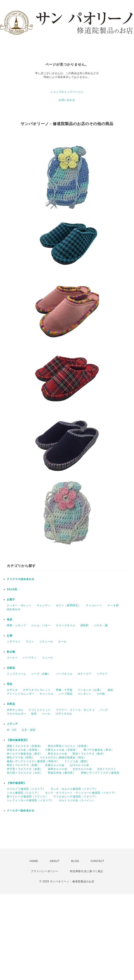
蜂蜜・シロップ (16, 625)
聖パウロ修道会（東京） (99, 750)
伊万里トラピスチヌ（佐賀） (25, 769)
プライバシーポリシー (45, 871)
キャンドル (46, 694)
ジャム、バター (41, 625)
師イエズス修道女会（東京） (25, 754)
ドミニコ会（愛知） (77, 761)
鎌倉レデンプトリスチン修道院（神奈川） (33, 761)
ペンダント (85, 694)
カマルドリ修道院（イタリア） (26, 789)
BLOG (75, 861)
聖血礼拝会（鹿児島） (62, 773)
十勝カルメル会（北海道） (62, 750)
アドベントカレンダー (21, 694)
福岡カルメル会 (58, 769)
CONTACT (97, 861)
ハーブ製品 (66, 694)
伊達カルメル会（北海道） (23, 750)
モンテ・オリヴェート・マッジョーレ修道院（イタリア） (81, 793)
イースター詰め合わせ (21, 811)
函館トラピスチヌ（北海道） (25, 746)
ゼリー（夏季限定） (68, 605)
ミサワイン (14, 642)
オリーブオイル (66, 625)
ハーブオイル (64, 674)
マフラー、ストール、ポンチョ (75, 710)
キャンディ (44, 605)
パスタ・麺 (101, 625)
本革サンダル (15, 710)
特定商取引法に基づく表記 (87, 871)
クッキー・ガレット (19, 605)
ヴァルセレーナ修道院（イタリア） (76, 797)
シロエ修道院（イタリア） (23, 793)
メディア (12, 724)
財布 (34, 714)
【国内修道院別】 (18, 740)
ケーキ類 (113, 605)
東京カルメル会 (58, 754)
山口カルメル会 (79, 765)
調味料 (85, 625)
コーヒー (12, 658)
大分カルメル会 (82, 769)
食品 (10, 619)
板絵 (110, 690)
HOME (34, 861)
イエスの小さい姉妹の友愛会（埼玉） (63, 757)
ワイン (30, 642)
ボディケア (85, 674)
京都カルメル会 (55, 765)
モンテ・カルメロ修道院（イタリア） (74, 789)
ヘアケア (102, 674)
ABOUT (55, 861)
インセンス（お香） (90, 690)
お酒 (10, 636)
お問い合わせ (67, 100)
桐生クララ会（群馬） (21, 757)
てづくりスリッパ (40, 710)
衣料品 (11, 704)
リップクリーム (16, 674)
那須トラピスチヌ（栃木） (89, 754)
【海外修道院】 (16, 783)
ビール (62, 642)
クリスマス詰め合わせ (21, 579)
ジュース (48, 658)
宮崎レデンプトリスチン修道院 (100, 773)
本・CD (12, 730)
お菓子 (11, 599)
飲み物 (11, 652)
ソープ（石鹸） (41, 674)
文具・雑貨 (29, 730)
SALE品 (12, 589)
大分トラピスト (107, 769)
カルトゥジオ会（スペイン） (77, 800)
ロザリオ (12, 690)
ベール (46, 714)
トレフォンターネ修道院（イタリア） (30, 800)
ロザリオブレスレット (37, 690)
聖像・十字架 (64, 690)
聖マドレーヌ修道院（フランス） (28, 797)
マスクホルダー (16, 714)
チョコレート (94, 605)
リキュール (46, 642)
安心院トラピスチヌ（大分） (25, 773)
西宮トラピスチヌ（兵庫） (23, 765)
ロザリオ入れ (64, 714)
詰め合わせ (14, 609)
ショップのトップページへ (67, 92)
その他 (101, 694)
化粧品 (11, 668)
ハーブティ (30, 658)
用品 (10, 684)
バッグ (104, 710)
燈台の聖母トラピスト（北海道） (69, 746)
